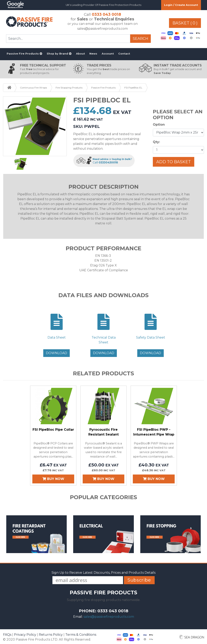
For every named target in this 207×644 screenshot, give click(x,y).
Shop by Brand (59, 54)
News (93, 54)
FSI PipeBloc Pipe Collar (53, 430)
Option (159, 125)
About (80, 54)
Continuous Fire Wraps (33, 88)
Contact (124, 54)
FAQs (7, 635)
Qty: (156, 142)
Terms (81, 635)
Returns (51, 635)
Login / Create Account (181, 5)
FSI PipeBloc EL (133, 88)
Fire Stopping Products (69, 88)
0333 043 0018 (106, 14)
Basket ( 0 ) (185, 23)
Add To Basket (174, 162)
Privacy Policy (25, 635)
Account (108, 54)
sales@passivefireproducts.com (109, 617)
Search (140, 39)
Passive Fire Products (24, 54)
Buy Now (53, 479)
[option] (35, 126)
